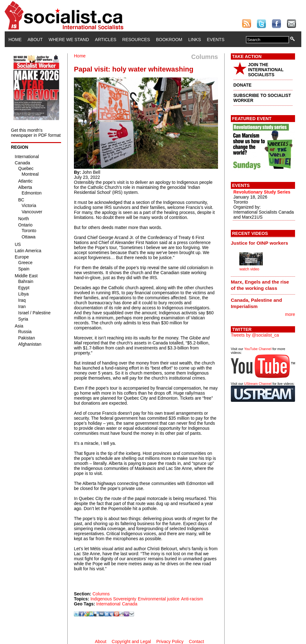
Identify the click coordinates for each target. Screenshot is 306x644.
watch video (249, 269)
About (35, 40)
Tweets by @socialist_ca (255, 335)
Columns (101, 594)
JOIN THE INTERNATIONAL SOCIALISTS (266, 70)
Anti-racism (192, 599)
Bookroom (169, 40)
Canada (130, 604)
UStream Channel (258, 384)
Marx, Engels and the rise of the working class (260, 285)
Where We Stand (69, 40)
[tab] (263, 243)
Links (194, 40)
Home (15, 40)
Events (215, 40)
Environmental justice (159, 599)
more (290, 314)
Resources (136, 40)
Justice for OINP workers (259, 243)
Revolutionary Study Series (262, 192)
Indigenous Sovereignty (113, 599)
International (108, 604)
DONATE (242, 85)
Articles (106, 40)
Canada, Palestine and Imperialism (256, 303)
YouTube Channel (258, 349)
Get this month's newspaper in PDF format (36, 133)
